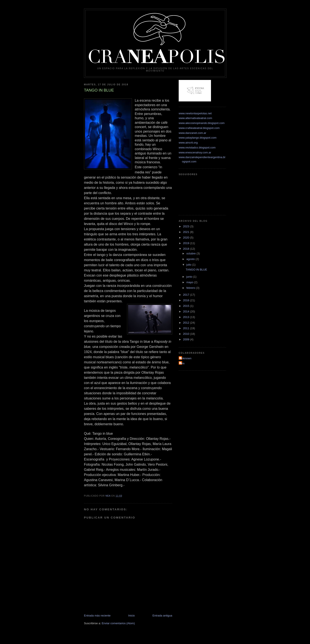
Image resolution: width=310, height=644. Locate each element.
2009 (187, 339)
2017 (187, 295)
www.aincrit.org (188, 143)
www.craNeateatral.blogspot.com (199, 128)
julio (189, 265)
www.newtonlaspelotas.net (195, 113)
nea (182, 363)
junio (190, 277)
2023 (187, 226)
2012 (187, 323)
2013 (187, 317)
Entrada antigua (162, 616)
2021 (187, 232)
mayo (190, 282)
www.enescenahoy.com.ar (195, 152)
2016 (187, 300)
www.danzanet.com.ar (192, 133)
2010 (187, 334)
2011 (187, 328)
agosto (191, 259)
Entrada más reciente (97, 616)
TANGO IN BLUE (196, 270)
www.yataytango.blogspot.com (198, 138)
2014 (187, 311)
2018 (187, 249)
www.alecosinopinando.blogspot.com (202, 123)
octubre (191, 253)
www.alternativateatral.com (195, 118)
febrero (191, 288)
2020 (187, 238)
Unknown (186, 358)
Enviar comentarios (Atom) (118, 623)
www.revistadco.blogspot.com (197, 148)
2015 (187, 306)
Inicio (132, 616)
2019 (187, 243)
